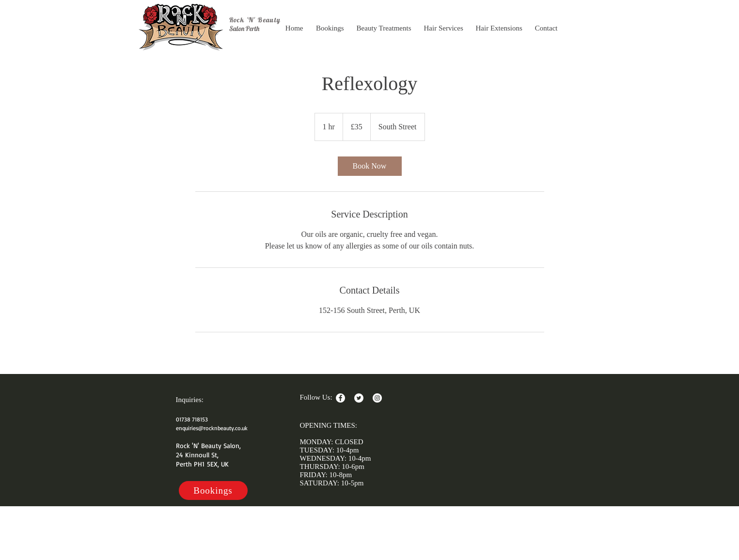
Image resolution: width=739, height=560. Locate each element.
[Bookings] (213, 490)
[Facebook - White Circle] (340, 398)
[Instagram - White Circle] (377, 398)
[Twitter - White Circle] (359, 398)
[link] (370, 166)
